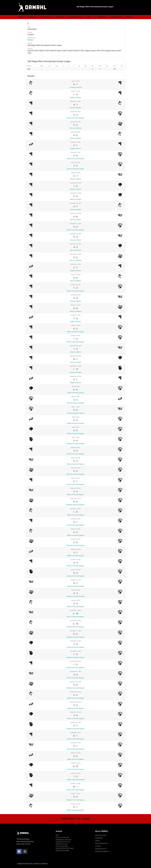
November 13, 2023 (76, 712)
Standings (60, 17)
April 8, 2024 (76, 417)
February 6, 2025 (76, 132)
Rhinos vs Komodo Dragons (75, 464)
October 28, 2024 (76, 285)
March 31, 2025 (76, 91)
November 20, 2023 (76, 692)
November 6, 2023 (75, 733)
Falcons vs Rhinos (75, 179)
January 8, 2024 (75, 590)
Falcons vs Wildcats (76, 128)
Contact (129, 17)
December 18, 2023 (75, 610)
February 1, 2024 (76, 529)
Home (21, 17)
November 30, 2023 (76, 661)
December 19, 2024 (75, 193)
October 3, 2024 (75, 336)
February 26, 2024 (75, 498)
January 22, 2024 (76, 549)
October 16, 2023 (76, 773)
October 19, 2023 (76, 763)
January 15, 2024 (76, 570)
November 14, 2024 (76, 244)
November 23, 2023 (76, 682)
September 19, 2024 (75, 366)
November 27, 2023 (76, 672)
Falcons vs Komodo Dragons (75, 118)
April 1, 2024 (76, 437)
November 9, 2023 (75, 722)
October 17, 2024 (76, 305)
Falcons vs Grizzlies (75, 372)
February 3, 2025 (76, 142)
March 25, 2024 (76, 458)
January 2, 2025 (75, 173)
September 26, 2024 (75, 356)
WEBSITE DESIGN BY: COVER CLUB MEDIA (33, 864)
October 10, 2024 (76, 315)
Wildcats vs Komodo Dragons (76, 474)
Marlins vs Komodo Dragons (75, 515)
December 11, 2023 (75, 631)
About (90, 17)
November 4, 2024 (75, 264)
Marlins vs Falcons (75, 98)
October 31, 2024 (76, 275)
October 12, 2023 (76, 784)
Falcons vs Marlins (75, 108)
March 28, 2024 (76, 448)
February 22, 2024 (75, 509)
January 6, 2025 (75, 163)
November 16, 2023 (76, 702)
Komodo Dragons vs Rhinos (75, 413)
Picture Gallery (76, 17)
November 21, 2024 (76, 224)
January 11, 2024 (76, 580)
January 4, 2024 (75, 600)
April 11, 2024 (75, 407)
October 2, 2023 (75, 804)
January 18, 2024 (76, 559)
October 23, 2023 (76, 753)
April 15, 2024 (75, 397)
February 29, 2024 (75, 488)
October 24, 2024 (76, 295)
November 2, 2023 (75, 743)
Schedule (31, 17)
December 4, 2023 (76, 651)
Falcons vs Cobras (75, 189)
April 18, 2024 (75, 386)
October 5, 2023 (75, 794)
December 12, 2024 (75, 213)
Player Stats (45, 17)
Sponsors (101, 17)
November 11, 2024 (76, 254)
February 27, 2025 (75, 101)
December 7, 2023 (76, 641)
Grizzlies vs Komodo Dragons (75, 444)
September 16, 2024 (75, 376)
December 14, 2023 (75, 621)
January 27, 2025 (76, 152)
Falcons (30, 40)
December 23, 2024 (75, 183)
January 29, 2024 (76, 539)
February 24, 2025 (75, 112)
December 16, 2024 (75, 203)
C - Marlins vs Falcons (75, 87)
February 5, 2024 (76, 519)
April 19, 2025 (75, 81)
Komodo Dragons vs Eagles (76, 403)
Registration (115, 17)
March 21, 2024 (76, 468)
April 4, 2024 (76, 427)
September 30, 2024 (75, 346)
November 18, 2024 (76, 234)
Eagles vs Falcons (76, 148)
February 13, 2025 (75, 122)
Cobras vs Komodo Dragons (75, 393)
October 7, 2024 (75, 325)
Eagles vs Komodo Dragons (76, 423)
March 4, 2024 (75, 478)
